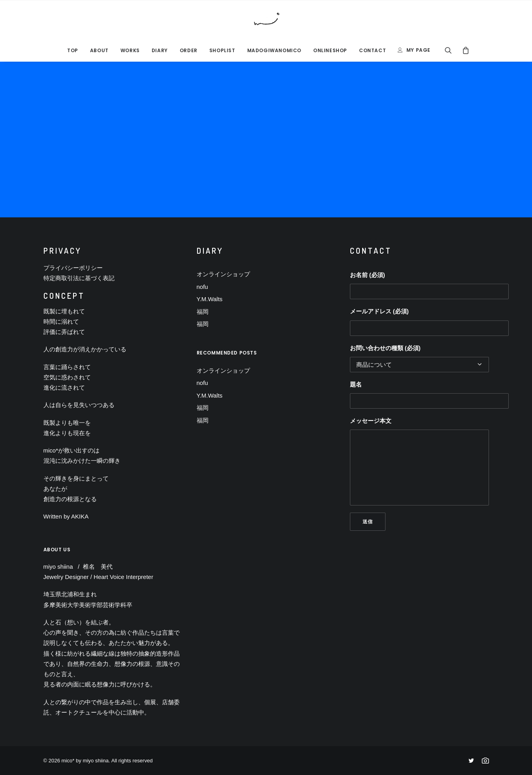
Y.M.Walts (210, 299)
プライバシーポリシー (73, 268)
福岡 (203, 312)
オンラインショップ (223, 274)
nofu (202, 287)
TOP (73, 50)
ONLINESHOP (330, 50)
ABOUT (99, 50)
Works (130, 50)
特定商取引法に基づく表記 (79, 278)
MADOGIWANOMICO (274, 50)
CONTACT (372, 50)
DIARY (160, 50)
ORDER (189, 50)
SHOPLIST (222, 50)
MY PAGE (418, 50)
